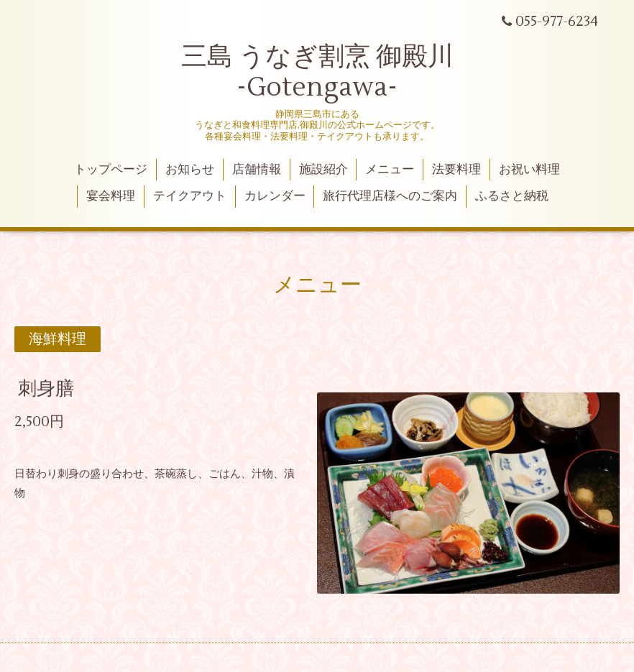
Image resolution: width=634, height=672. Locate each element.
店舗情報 (257, 170)
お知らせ (190, 170)
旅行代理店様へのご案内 (390, 196)
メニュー (390, 170)
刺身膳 (46, 389)
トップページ (111, 170)
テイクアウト (190, 196)
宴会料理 (111, 196)
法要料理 (456, 170)
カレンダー (275, 196)
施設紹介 (323, 170)
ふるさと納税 (512, 196)
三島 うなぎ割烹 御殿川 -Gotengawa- (317, 72)
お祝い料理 (529, 170)
